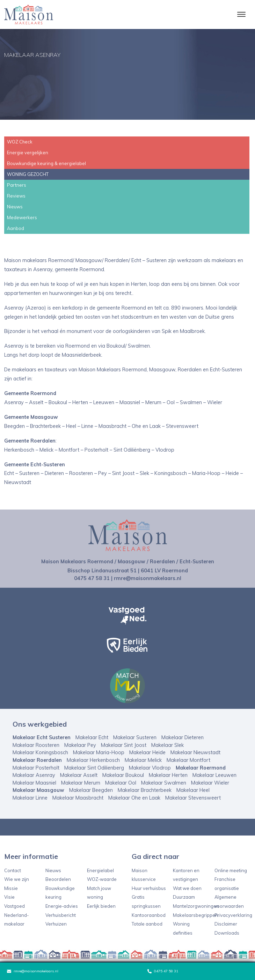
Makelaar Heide (147, 752)
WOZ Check (20, 142)
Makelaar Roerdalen (37, 760)
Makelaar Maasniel (34, 783)
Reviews (16, 196)
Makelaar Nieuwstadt (195, 752)
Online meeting (231, 870)
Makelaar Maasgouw (38, 790)
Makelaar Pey (80, 745)
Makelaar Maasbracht (78, 798)
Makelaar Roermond (201, 768)
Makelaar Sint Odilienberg (94, 768)
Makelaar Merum (81, 783)
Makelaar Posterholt (36, 768)
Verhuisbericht (61, 915)
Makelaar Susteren (135, 737)
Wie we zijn (17, 879)
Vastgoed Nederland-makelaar (16, 915)
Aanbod (16, 228)
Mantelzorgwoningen (196, 906)
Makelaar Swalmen (164, 783)
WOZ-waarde (102, 879)
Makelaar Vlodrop (150, 768)
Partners (17, 185)
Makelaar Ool (121, 783)
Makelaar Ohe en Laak (134, 798)
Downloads (227, 933)
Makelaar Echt (92, 737)
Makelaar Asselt (79, 775)
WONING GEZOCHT (28, 174)
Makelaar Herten (168, 775)
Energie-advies (62, 906)
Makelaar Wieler (210, 783)
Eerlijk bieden (101, 906)
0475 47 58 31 (163, 971)
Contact (13, 870)
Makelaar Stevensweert (193, 798)
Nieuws (15, 207)
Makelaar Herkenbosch (93, 760)
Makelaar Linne (30, 798)
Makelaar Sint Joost (124, 745)
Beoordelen (58, 879)
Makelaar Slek (167, 745)
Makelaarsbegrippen (195, 915)
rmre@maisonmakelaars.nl (33, 971)
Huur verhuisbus (149, 888)
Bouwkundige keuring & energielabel (46, 163)
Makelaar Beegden (91, 790)
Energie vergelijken (28, 153)
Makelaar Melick (143, 760)
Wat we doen (187, 888)
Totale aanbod (147, 924)
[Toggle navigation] (241, 14)
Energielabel (100, 870)
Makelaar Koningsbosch (40, 752)
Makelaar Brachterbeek (145, 790)
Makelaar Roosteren (36, 745)
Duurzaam (184, 897)
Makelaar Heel (193, 790)
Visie (9, 897)
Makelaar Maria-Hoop (99, 752)
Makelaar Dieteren (183, 737)
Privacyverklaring (233, 915)
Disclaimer (226, 924)
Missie (11, 888)
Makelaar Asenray (34, 775)
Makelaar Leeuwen (214, 775)
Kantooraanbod (149, 915)
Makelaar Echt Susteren (42, 737)
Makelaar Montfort (188, 760)
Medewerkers (22, 217)
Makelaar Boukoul (123, 775)
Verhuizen (56, 924)
